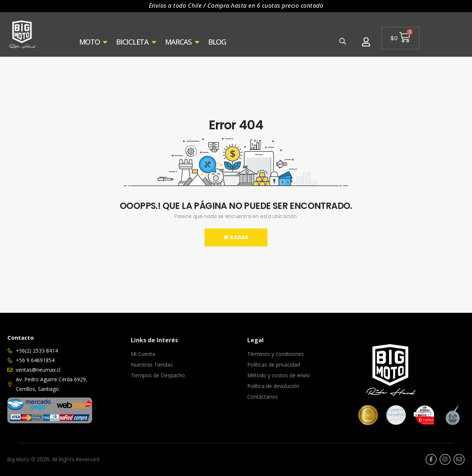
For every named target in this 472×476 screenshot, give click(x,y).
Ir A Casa (236, 237)
